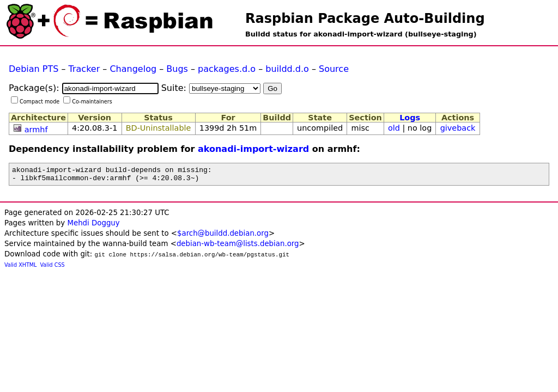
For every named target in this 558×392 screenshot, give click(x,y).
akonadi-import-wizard (253, 149)
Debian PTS (34, 69)
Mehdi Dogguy (93, 226)
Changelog (133, 69)
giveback (458, 128)
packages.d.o (227, 69)
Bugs (177, 69)
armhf (36, 130)
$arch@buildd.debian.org (223, 237)
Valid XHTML (20, 268)
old (394, 128)
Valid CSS (53, 268)
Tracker (84, 69)
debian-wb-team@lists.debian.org (238, 247)
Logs (410, 118)
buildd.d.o (287, 69)
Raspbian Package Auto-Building (365, 19)
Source (334, 69)
